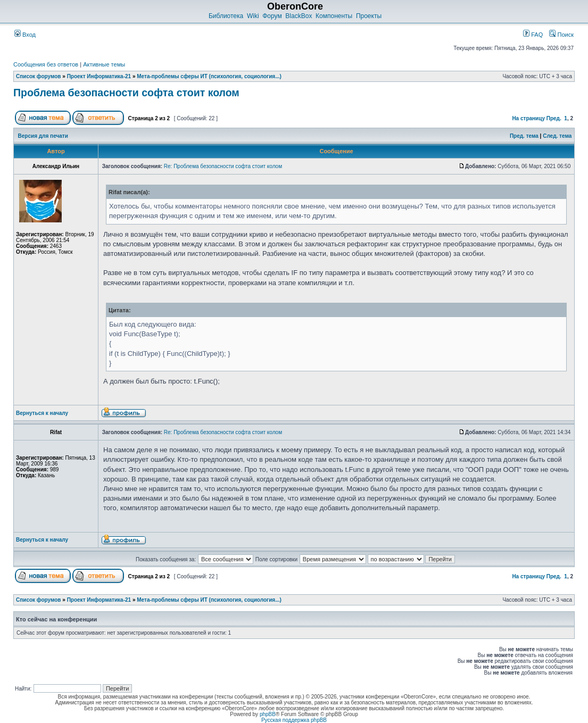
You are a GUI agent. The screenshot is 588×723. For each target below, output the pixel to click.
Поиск (561, 35)
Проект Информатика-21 (99, 76)
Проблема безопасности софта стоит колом (126, 93)
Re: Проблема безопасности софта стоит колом (223, 166)
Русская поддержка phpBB (294, 720)
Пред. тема (524, 136)
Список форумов (39, 76)
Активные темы (104, 64)
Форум (272, 16)
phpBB (268, 714)
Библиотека (226, 16)
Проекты (369, 16)
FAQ (533, 35)
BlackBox (299, 16)
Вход (25, 35)
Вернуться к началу (42, 413)
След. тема (557, 136)
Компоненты (334, 16)
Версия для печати (43, 136)
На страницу (528, 118)
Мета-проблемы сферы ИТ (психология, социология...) (209, 76)
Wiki (253, 16)
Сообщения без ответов (46, 64)
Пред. (554, 118)
